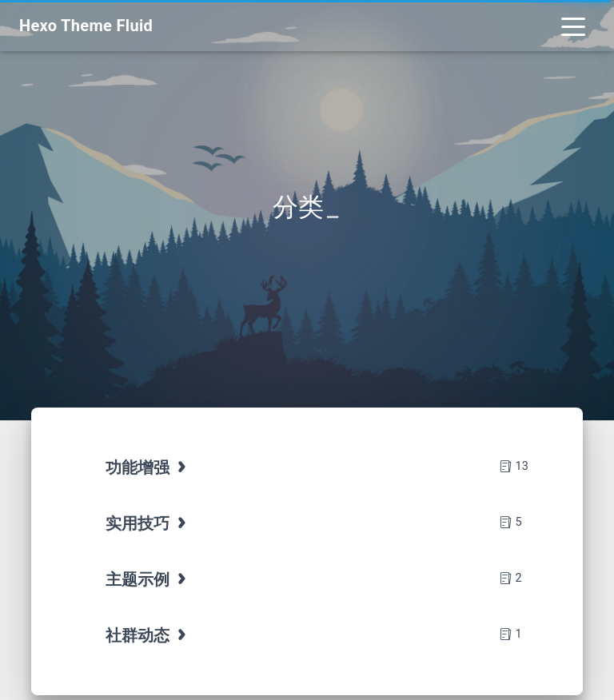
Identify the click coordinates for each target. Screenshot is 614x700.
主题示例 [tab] (148, 579)
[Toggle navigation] (573, 26)
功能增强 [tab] (148, 467)
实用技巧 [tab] (148, 523)
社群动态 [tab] (148, 635)
